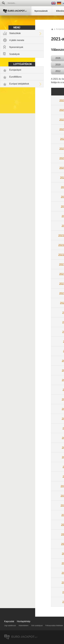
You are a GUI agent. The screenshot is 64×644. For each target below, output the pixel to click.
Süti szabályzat (37, 626)
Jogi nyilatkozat (10, 626)
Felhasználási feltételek (54, 626)
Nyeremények (16, 47)
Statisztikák (15, 33)
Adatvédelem (23, 626)
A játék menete (17, 40)
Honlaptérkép (24, 621)
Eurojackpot (15, 70)
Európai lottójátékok (19, 84)
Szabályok (14, 54)
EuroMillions (15, 77)
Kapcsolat (9, 621)
